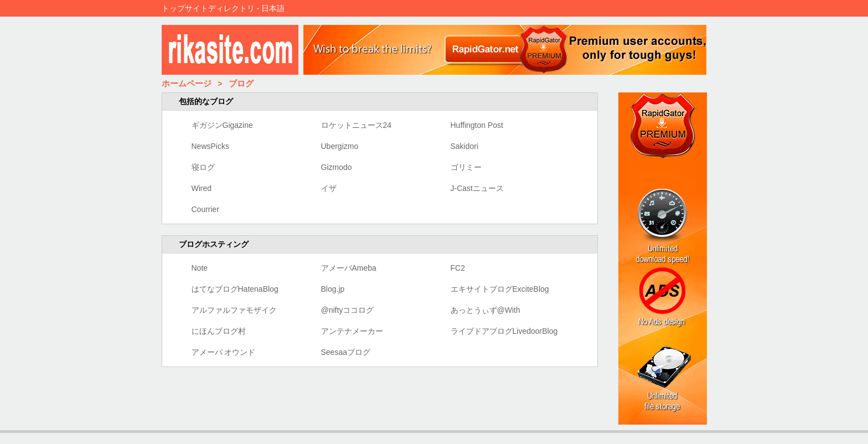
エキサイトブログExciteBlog (500, 289)
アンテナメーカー (352, 331)
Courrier (206, 209)
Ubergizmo (340, 146)
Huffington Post (477, 125)
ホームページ (187, 83)
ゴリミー (466, 167)
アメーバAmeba (349, 268)
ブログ (241, 83)
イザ (329, 188)
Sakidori (465, 146)
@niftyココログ (348, 310)
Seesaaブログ (346, 352)
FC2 (458, 268)
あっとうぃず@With (485, 310)
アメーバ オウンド (224, 352)
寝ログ (203, 167)
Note (200, 268)
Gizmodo (337, 167)
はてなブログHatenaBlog (235, 289)
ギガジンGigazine (222, 125)
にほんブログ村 (219, 331)
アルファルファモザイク (234, 310)
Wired (202, 188)
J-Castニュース (477, 188)
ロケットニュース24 (356, 125)
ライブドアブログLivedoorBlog (504, 331)
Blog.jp (333, 289)
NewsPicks (210, 146)
